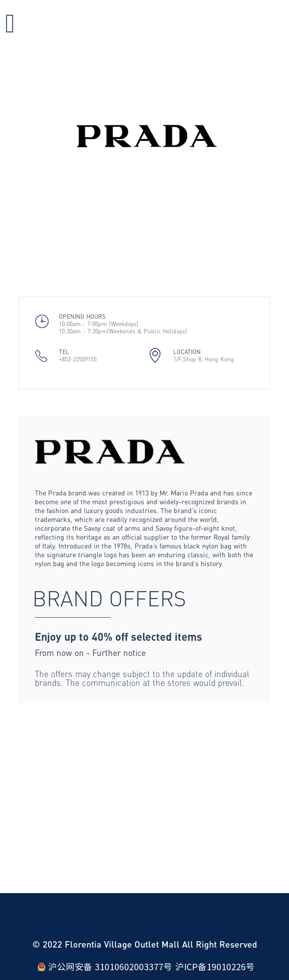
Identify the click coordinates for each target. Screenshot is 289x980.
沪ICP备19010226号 (215, 967)
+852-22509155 (78, 359)
